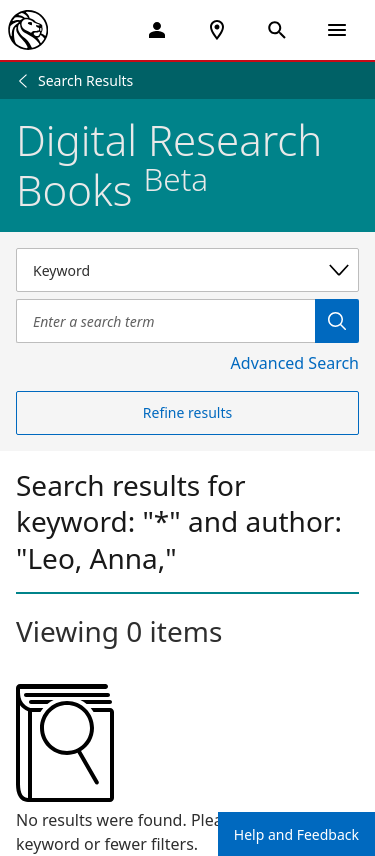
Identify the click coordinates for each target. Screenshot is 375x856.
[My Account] (157, 30)
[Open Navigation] (337, 30)
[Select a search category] (187, 270)
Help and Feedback (296, 834)
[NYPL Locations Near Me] (217, 30)
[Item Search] (165, 321)
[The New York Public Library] (28, 30)
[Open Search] (277, 30)
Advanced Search (295, 363)
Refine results (187, 412)
